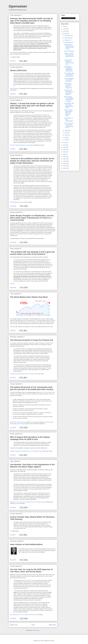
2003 (65, 161)
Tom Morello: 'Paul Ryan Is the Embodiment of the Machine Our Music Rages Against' (32, 466)
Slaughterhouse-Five (18, 202)
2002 (65, 164)
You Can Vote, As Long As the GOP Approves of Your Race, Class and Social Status (31, 570)
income (47, 422)
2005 (65, 157)
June (66, 135)
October (67, 40)
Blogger (52, 641)
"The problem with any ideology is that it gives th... (69, 75)
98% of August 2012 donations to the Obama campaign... (69, 99)
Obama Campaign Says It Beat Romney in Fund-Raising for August (27, 451)
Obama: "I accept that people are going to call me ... (69, 56)
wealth (52, 422)
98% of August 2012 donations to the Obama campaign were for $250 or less (30, 438)
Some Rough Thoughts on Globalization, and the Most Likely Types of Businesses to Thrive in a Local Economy (32, 218)
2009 (65, 147)
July (66, 133)
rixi (16, 503)
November (67, 38)
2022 (65, 27)
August (66, 130)
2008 (65, 150)
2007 (65, 152)
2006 (65, 154)
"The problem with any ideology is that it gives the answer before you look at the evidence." (32, 253)
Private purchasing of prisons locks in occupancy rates (24, 374)
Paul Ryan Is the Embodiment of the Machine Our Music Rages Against (28, 502)
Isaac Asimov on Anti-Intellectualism (26, 544)
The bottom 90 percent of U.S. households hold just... (69, 92)
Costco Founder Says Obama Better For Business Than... (68, 113)
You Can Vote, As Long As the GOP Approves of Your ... (69, 125)
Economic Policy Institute (46, 392)
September (68, 42)
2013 (65, 31)
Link (11, 57)
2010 (65, 145)
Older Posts (52, 625)
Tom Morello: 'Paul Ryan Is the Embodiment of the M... (69, 106)
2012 (65, 34)
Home (33, 625)
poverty (12, 424)
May (66, 137)
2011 (65, 143)
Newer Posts (14, 625)
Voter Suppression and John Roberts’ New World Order (24, 615)
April (66, 140)
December (67, 35)
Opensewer (18, 6)
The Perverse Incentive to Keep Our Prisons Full (32, 340)
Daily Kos (12, 284)
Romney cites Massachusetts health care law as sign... (69, 47)
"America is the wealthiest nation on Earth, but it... (69, 62)
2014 (65, 29)
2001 (65, 166)
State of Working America (20, 422)
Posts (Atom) (36, 630)
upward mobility (20, 424)
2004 (65, 159)
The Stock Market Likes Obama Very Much (29, 297)
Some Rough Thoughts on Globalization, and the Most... (69, 69)
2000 (65, 168)
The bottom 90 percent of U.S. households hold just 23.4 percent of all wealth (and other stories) (32, 388)
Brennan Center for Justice (29, 580)
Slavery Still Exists (18, 70)
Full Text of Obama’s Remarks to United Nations (22, 145)
